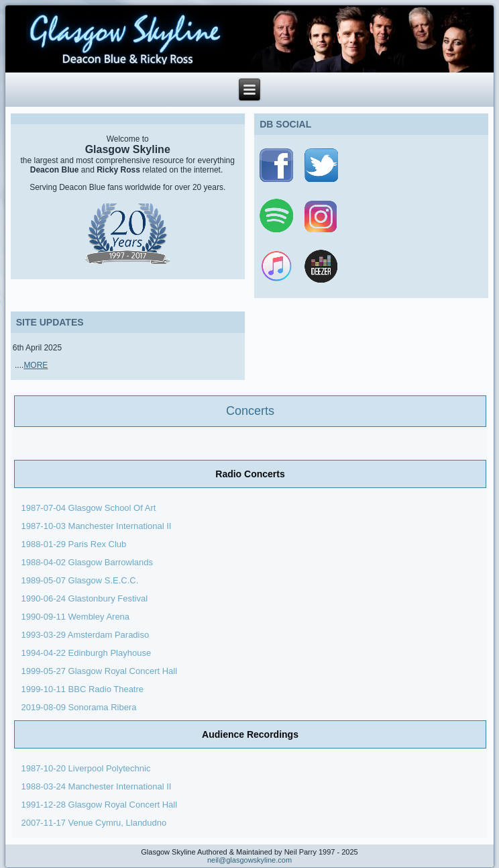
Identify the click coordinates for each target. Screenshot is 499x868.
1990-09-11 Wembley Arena (75, 617)
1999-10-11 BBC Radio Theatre (82, 689)
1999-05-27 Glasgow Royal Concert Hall (99, 671)
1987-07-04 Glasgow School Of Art (88, 508)
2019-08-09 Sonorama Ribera (80, 707)
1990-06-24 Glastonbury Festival (84, 598)
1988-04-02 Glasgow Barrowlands (87, 562)
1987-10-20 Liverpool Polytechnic (86, 768)
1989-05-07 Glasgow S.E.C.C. (79, 580)
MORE (36, 365)
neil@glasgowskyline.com (249, 860)
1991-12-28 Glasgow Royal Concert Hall (99, 805)
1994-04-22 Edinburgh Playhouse (86, 653)
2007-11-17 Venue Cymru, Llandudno (94, 823)
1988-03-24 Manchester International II (97, 786)
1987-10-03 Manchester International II (97, 526)
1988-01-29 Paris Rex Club (73, 544)
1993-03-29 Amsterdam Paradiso (85, 635)
